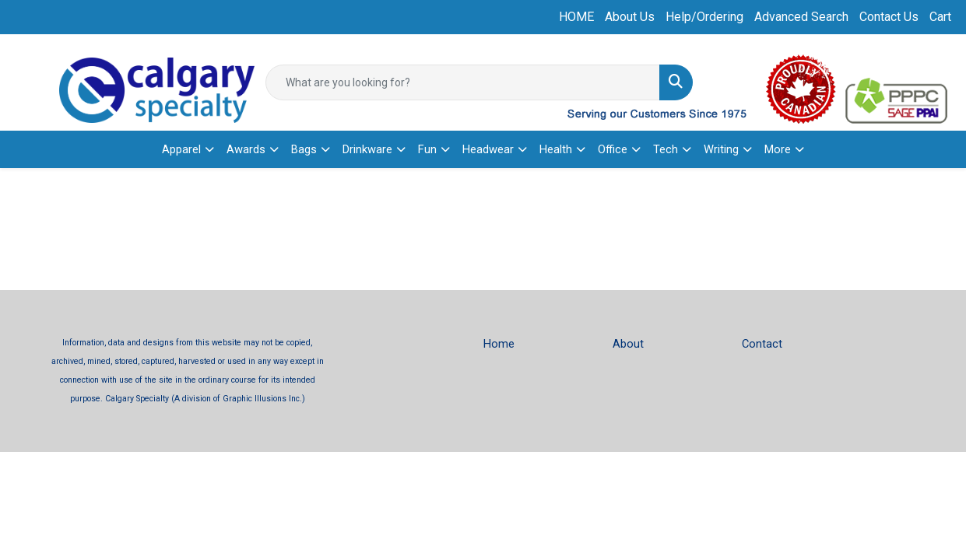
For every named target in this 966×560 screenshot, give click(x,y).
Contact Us (889, 17)
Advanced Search (801, 17)
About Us (630, 17)
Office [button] (613, 149)
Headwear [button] (488, 149)
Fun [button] (427, 149)
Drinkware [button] (367, 149)
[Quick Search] (462, 82)
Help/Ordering (704, 17)
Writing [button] (721, 149)
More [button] (778, 149)
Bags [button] (304, 149)
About (628, 344)
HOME (576, 17)
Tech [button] (666, 149)
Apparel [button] (181, 149)
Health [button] (556, 149)
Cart (940, 17)
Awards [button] (246, 149)
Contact (762, 344)
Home (499, 344)
